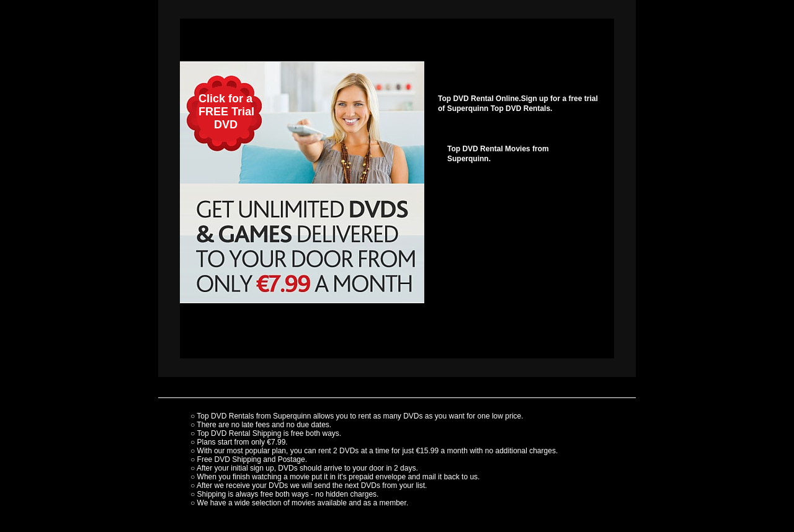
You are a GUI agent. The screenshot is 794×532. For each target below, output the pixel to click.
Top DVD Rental (223, 433)
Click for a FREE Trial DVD (217, 112)
